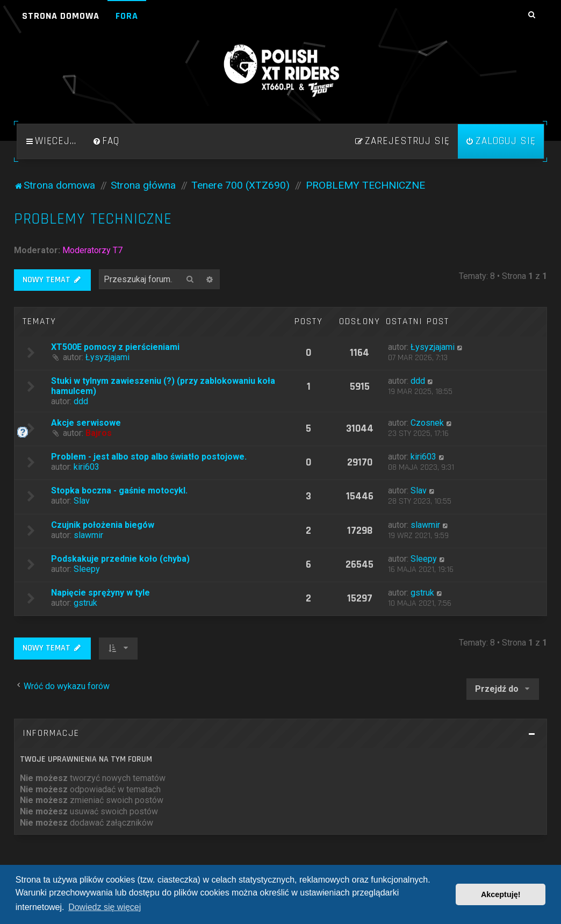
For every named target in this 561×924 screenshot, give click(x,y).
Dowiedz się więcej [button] (105, 907)
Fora (127, 16)
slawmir (88, 535)
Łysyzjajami (107, 357)
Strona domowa (61, 16)
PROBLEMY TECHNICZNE (93, 219)
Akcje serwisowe (86, 423)
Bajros (99, 433)
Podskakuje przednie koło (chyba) (120, 559)
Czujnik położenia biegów (103, 525)
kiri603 (87, 467)
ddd (81, 401)
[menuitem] (106, 141)
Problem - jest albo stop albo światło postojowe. (149, 457)
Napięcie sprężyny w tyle (100, 593)
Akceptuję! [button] (501, 894)
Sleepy (87, 569)
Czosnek (427, 423)
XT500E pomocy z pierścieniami (115, 347)
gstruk (85, 603)
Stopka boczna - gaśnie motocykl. (119, 490)
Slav (82, 501)
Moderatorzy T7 (92, 250)
